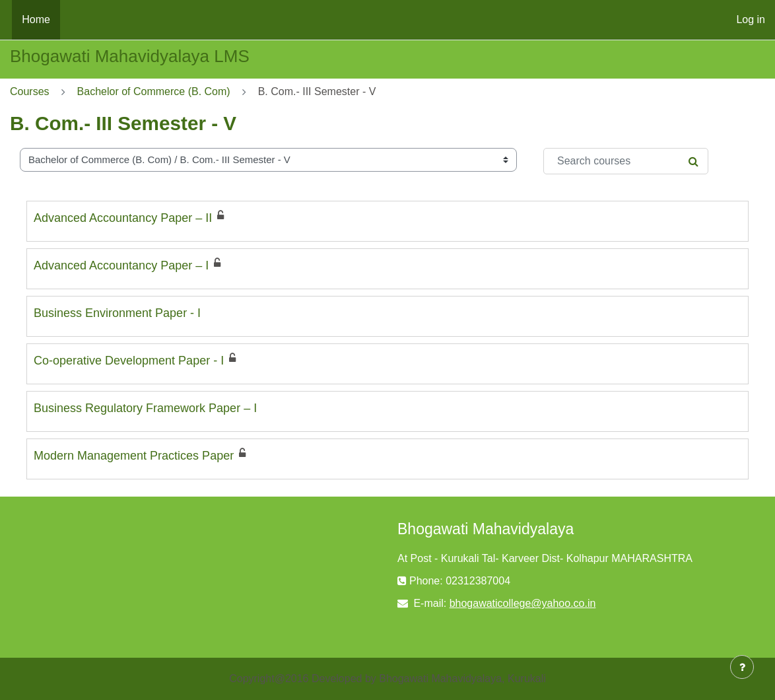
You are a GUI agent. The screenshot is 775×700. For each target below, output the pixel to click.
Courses (30, 91)
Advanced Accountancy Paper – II (123, 218)
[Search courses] (626, 161)
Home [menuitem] (36, 19)
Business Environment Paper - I (117, 313)
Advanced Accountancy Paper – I (121, 265)
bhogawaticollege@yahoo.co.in (523, 603)
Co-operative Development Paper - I (129, 361)
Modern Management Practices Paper (134, 456)
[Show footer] (742, 667)
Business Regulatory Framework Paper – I (145, 408)
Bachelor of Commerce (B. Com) (154, 91)
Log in (751, 19)
